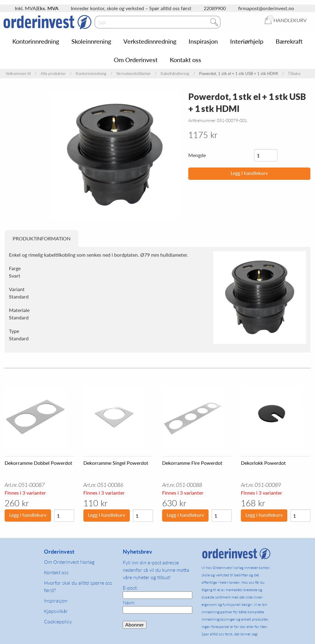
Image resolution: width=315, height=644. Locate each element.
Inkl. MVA (25, 8)
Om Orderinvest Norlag (69, 562)
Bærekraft (289, 41)
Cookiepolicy (58, 621)
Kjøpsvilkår (56, 611)
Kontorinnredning (36, 41)
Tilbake (294, 74)
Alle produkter (53, 74)
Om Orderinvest (136, 60)
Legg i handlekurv (249, 173)
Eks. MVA (48, 8)
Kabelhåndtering (175, 74)
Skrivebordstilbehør (134, 74)
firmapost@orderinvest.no (266, 8)
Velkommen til (18, 74)
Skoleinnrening (91, 41)
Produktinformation (42, 238)
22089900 (215, 8)
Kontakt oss (185, 60)
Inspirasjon (203, 41)
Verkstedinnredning (150, 41)
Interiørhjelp (247, 41)
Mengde (197, 155)
